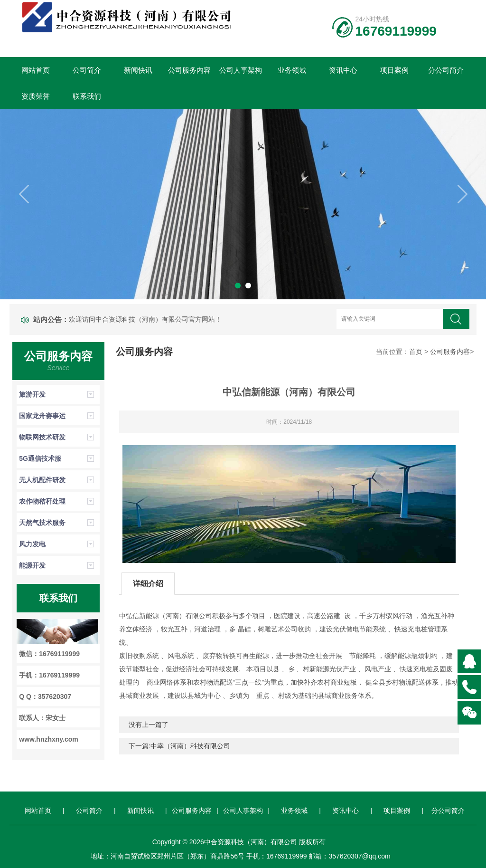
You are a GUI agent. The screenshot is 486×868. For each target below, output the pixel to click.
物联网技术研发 (42, 437)
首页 (416, 352)
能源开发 (32, 565)
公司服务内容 (189, 70)
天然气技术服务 (42, 523)
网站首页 (36, 70)
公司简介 (87, 70)
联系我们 (87, 96)
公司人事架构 (241, 70)
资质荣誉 (36, 96)
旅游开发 (32, 394)
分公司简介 (446, 70)
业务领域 (292, 70)
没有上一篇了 (149, 725)
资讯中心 (343, 70)
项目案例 (394, 70)
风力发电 (32, 544)
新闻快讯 (138, 70)
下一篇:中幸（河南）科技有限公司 (179, 746)
